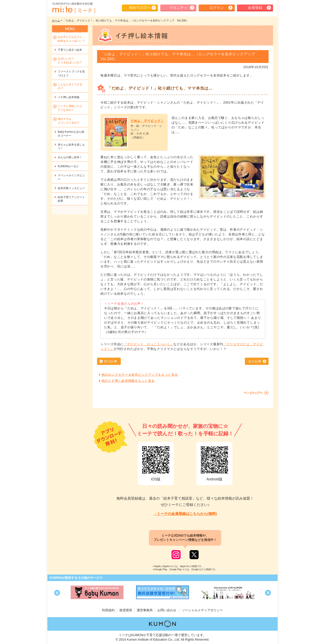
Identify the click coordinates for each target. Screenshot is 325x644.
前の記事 (111, 361)
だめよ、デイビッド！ (147, 121)
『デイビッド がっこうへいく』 (149, 344)
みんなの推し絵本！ (70, 157)
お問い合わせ (167, 610)
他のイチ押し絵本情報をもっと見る (128, 381)
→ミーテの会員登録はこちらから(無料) (185, 514)
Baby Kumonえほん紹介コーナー (71, 134)
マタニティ (178, 8)
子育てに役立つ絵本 (70, 50)
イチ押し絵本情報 (69, 97)
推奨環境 (126, 610)
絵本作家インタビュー (71, 188)
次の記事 (255, 361)
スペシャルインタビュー (71, 177)
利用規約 (108, 610)
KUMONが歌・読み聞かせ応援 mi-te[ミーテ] (74, 8)
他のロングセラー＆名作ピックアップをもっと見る (140, 375)
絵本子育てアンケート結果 (71, 199)
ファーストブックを (71, 73)
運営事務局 (145, 610)
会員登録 (255, 8)
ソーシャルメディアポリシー (202, 610)
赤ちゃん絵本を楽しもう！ (71, 147)
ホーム (56, 21)
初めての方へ (140, 8)
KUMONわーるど (68, 166)
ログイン (217, 8)
